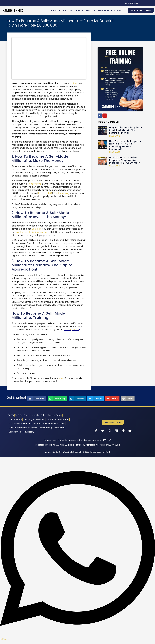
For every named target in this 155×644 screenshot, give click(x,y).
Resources (105, 10)
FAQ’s (11, 415)
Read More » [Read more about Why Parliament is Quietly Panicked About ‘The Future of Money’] (115, 136)
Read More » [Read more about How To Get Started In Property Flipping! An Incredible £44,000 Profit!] (115, 166)
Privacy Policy (55, 415)
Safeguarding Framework (51, 428)
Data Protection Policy (35, 415)
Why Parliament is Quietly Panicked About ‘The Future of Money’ (126, 130)
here (61, 378)
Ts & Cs (19, 415)
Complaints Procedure (57, 419)
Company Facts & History (21, 432)
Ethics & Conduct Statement (23, 428)
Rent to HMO (45, 193)
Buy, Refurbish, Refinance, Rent (32, 232)
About (91, 10)
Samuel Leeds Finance (20, 424)
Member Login (132, 3)
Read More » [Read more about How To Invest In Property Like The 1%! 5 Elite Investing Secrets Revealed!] (115, 152)
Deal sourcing (62, 193)
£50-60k (36, 229)
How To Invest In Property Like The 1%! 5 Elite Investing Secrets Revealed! (125, 145)
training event (71, 330)
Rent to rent (34, 184)
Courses (55, 10)
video (75, 83)
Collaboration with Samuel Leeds (48, 424)
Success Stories (73, 10)
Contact (119, 10)
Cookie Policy (15, 419)
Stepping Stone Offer (34, 419)
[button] (37, 399)
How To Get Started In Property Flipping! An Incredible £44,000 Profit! (125, 160)
